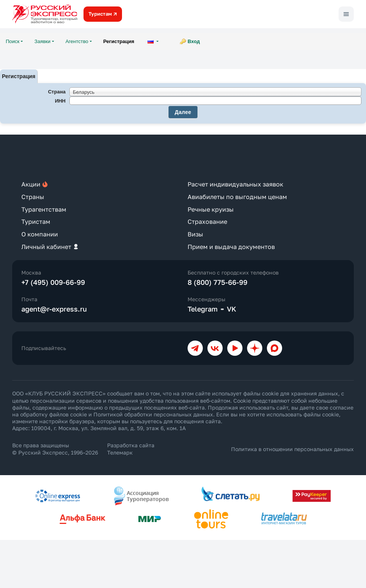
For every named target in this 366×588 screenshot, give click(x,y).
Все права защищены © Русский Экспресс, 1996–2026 (55, 449)
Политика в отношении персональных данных (292, 449)
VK (232, 309)
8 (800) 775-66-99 (218, 282)
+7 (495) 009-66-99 (53, 282)
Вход (194, 41)
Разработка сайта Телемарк (131, 449)
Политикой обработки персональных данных (153, 414)
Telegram (203, 309)
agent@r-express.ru (54, 309)
